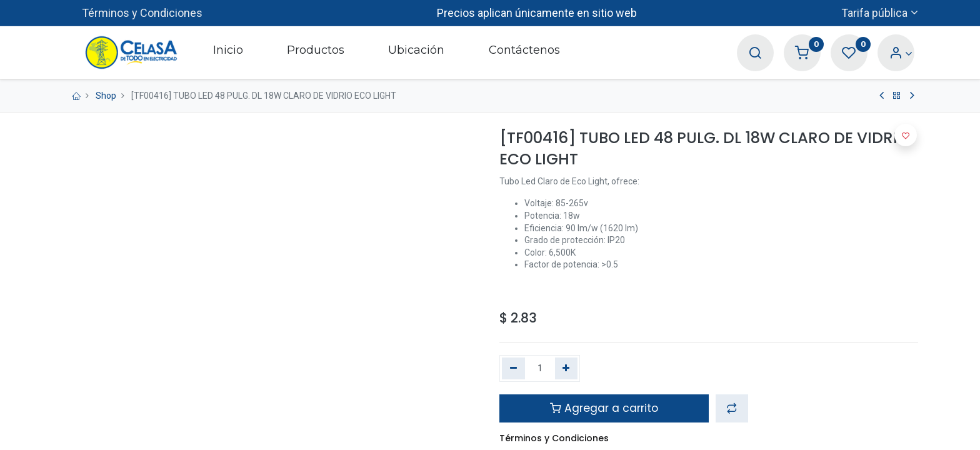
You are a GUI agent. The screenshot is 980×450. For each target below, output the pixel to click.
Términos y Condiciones (142, 13)
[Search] (755, 53)
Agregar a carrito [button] (604, 408)
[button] (732, 408)
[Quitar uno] (513, 369)
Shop (106, 96)
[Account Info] (901, 53)
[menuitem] (227, 52)
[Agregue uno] (567, 369)
